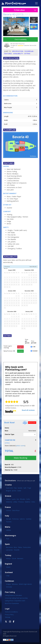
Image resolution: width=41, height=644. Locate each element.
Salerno (22, 519)
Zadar (19, 491)
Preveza (21, 502)
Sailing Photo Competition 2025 (15, 601)
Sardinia (29, 519)
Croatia (8, 485)
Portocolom (27, 547)
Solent (8, 567)
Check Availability (21, 39)
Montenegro (10, 536)
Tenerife (17, 550)
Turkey (8, 555)
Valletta (8, 530)
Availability (18, 54)
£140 (34, 347)
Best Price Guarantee (12, 603)
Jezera (14, 491)
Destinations (10, 481)
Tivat (7, 539)
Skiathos (28, 502)
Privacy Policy (9, 615)
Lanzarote (9, 550)
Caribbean (9, 581)
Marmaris (20, 558)
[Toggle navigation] (36, 3)
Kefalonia (9, 502)
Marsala (9, 519)
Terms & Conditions (11, 612)
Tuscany (9, 522)
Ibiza (15, 547)
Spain (7, 544)
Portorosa (15, 519)
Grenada (9, 587)
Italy (7, 516)
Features (8, 54)
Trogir (29, 488)
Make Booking (21, 458)
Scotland (9, 572)
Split (25, 488)
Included (20, 351)
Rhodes (23, 499)
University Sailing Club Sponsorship (16, 598)
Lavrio (14, 499)
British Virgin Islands (25, 584)
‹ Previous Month (7, 267)
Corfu (28, 499)
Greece (8, 496)
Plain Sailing (10, 592)
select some (20, 446)
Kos (18, 499)
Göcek (14, 558)
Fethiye (8, 558)
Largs (8, 576)
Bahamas (15, 584)
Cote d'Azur (16, 510)
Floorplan (29, 51)
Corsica (8, 510)
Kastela (20, 488)
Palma (20, 547)
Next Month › (33, 267)
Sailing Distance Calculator (13, 595)
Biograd (8, 491)
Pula (15, 488)
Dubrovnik (9, 488)
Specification (18, 51)
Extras (27, 54)
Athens (8, 499)
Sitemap (8, 617)
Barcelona (9, 547)
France (8, 507)
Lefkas (15, 502)
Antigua (8, 584)
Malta (8, 527)
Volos (33, 502)
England (8, 564)
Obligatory (20, 347)
